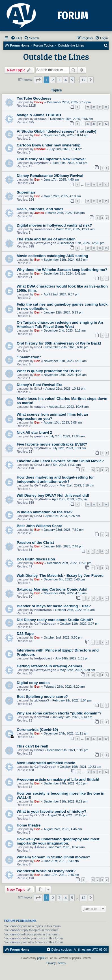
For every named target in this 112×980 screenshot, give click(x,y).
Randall (40, 149)
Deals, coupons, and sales (40, 209)
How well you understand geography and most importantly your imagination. (58, 841)
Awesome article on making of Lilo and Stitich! (58, 780)
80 (94, 107)
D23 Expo (25, 634)
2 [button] (53, 80)
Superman (26, 192)
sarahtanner (43, 229)
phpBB (41, 958)
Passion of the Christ (35, 542)
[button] (38, 80)
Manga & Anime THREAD (39, 115)
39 (88, 124)
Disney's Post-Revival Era (39, 385)
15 (94, 184)
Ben (37, 135)
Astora (39, 847)
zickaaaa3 (41, 700)
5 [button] (72, 80)
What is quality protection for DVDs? (49, 371)
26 (88, 739)
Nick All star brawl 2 (34, 432)
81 (100, 107)
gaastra (40, 407)
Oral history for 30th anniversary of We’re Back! (59, 343)
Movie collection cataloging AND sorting (52, 256)
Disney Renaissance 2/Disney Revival (50, 176)
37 (88, 248)
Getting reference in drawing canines (49, 666)
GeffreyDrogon (45, 243)
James (39, 213)
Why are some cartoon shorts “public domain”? (59, 713)
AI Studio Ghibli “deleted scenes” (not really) (56, 131)
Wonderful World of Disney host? (46, 871)
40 (94, 124)
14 (88, 184)
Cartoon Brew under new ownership (49, 145)
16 (100, 184)
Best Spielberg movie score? (42, 697)
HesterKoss (43, 610)
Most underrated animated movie (46, 763)
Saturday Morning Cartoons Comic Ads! (52, 589)
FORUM (73, 16)
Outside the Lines (56, 56)
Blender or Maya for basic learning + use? (54, 606)
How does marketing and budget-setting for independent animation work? (55, 479)
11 (94, 201)
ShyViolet (41, 163)
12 (100, 201)
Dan (37, 637)
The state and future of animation (46, 239)
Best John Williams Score (39, 526)
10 (88, 201)
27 (94, 739)
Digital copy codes (33, 683)
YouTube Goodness (34, 98)
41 (100, 124)
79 (88, 107)
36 (94, 504)
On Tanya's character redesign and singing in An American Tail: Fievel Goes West (60, 325)
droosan (40, 119)
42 (106, 124)
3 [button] (59, 80)
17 (106, 184)
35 (88, 504)
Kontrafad (42, 717)
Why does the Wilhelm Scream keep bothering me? (62, 270)
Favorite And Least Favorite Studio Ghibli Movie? (60, 461)
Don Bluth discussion (36, 559)
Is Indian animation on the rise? (45, 512)
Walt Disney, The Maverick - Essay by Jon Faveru (60, 575)
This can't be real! (33, 746)
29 (106, 739)
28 (100, 739)
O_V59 (39, 815)
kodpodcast (43, 658)
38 (94, 248)
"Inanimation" (29, 357)
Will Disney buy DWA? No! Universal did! (53, 495)
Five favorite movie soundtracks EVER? (52, 444)
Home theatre (29, 825)
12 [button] (83, 80)
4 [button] (65, 80)
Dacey (39, 102)
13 (106, 201)
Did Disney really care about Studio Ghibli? (55, 620)
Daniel (39, 750)
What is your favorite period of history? (51, 811)
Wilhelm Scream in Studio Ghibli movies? (53, 857)
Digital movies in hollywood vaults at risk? (54, 225)
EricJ (38, 347)
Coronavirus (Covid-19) (37, 730)
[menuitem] (16, 38)
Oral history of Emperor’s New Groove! (51, 159)
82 (106, 107)
